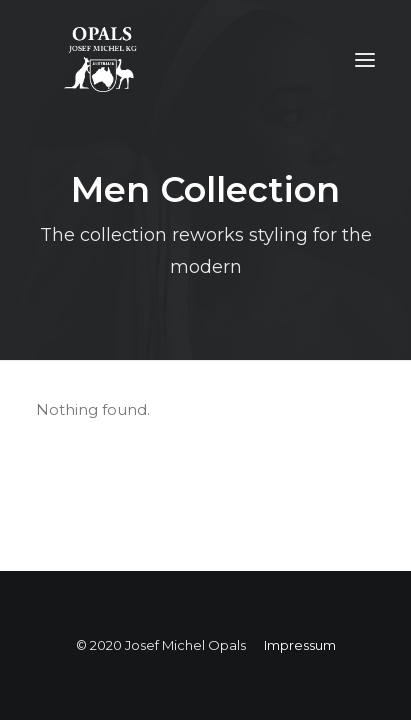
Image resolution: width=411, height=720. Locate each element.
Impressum (300, 645)
